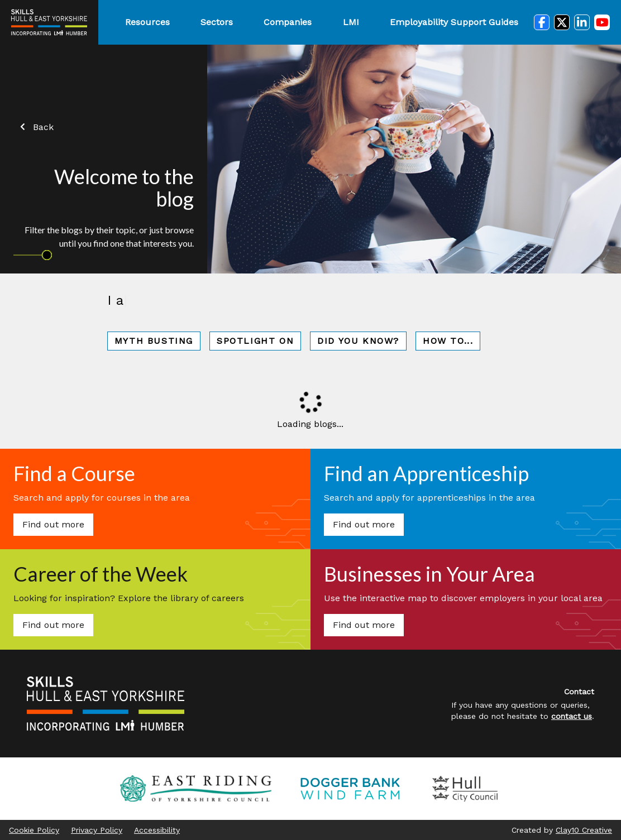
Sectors (217, 22)
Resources (147, 22)
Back (36, 127)
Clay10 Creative (584, 830)
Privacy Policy (97, 830)
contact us (572, 716)
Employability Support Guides (454, 22)
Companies (288, 22)
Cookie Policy (34, 830)
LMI (351, 22)
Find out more (53, 524)
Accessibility (157, 830)
